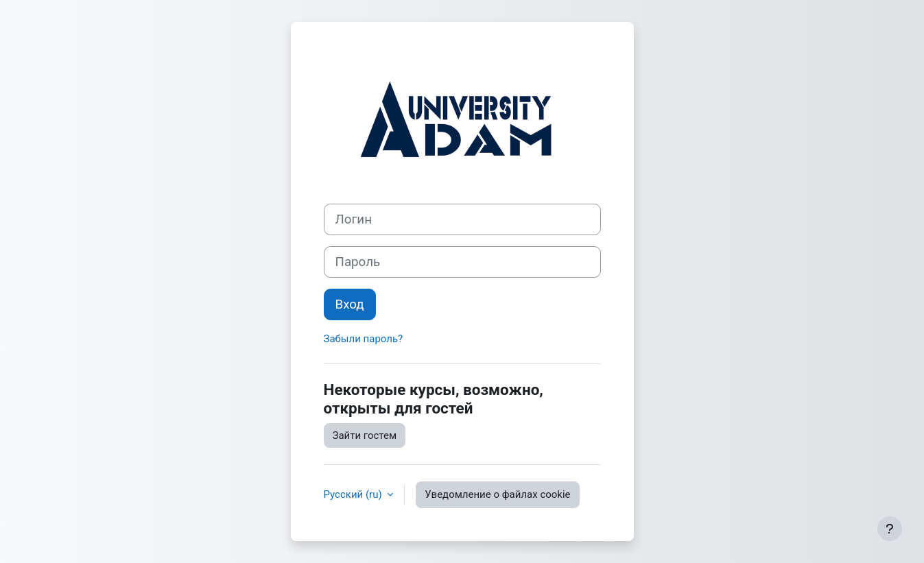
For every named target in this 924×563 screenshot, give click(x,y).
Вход (350, 304)
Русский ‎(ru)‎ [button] (354, 494)
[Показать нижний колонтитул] (890, 529)
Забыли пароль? (364, 339)
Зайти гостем (365, 435)
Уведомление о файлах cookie (497, 494)
